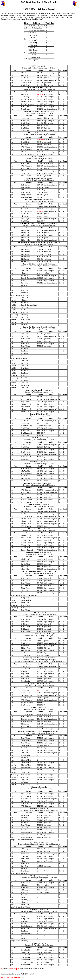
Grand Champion (14, 969)
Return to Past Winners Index (10, 977)
